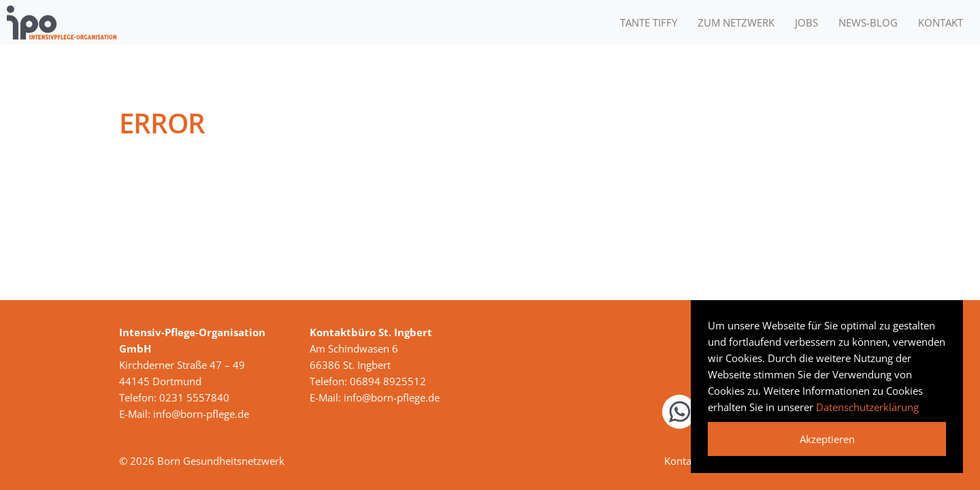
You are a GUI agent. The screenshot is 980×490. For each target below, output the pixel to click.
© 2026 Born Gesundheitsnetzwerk (202, 461)
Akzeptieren (827, 439)
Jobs (806, 22)
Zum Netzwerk (736, 22)
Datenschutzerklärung (867, 407)
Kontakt (941, 22)
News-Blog (868, 22)
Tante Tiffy (649, 22)
